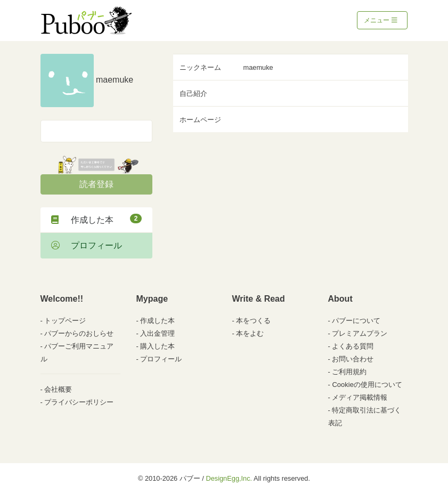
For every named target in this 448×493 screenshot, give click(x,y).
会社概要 (58, 389)
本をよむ (250, 333)
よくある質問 (353, 346)
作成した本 (96, 219)
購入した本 (157, 346)
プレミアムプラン (360, 333)
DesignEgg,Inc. (229, 478)
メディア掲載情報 (360, 397)
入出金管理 (157, 333)
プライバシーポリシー (79, 402)
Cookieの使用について (367, 385)
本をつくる (253, 321)
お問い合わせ (353, 359)
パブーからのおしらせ (79, 333)
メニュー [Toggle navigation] (381, 20)
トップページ (65, 321)
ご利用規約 (349, 372)
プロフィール (87, 245)
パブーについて (356, 321)
